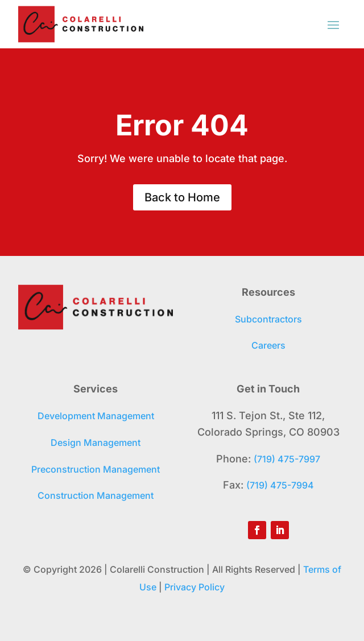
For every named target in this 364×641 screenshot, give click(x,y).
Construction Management (96, 495)
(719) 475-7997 (287, 459)
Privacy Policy (195, 587)
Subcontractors (268, 319)
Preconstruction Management (96, 469)
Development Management (96, 416)
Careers (268, 345)
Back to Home (182, 197)
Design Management (96, 443)
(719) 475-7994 (280, 485)
